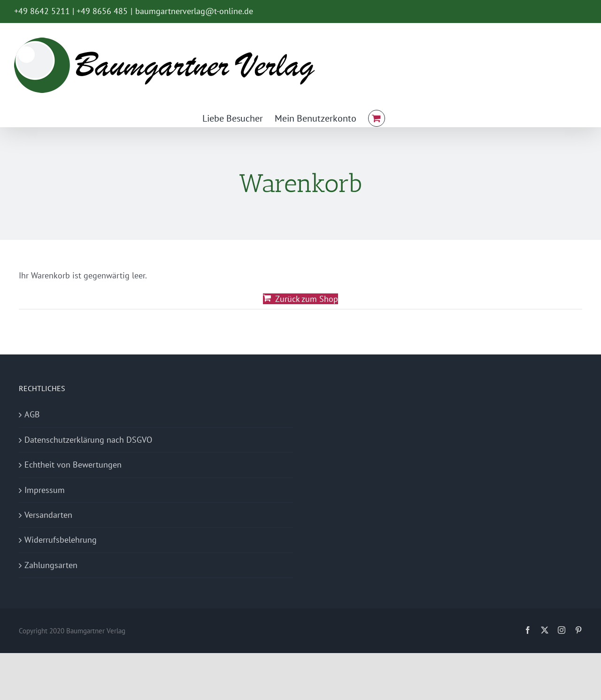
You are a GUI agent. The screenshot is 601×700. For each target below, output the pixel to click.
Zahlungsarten (51, 565)
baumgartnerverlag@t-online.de (194, 11)
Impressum (45, 490)
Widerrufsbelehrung (61, 540)
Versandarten (48, 515)
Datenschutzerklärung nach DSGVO (88, 440)
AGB (32, 414)
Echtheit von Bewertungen (73, 465)
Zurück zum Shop (307, 299)
